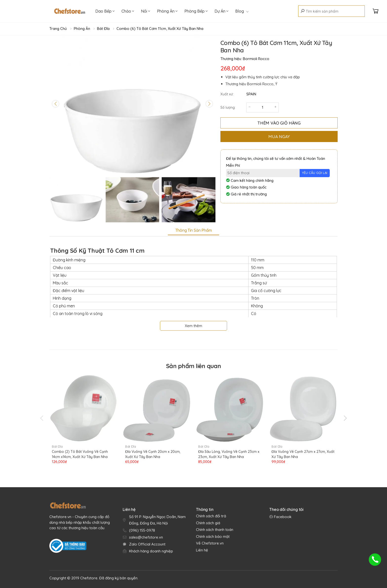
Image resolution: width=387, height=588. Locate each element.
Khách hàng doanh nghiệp (151, 551)
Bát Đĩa (103, 29)
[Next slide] (209, 104)
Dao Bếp (105, 11)
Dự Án (221, 11)
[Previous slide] (56, 104)
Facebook (282, 517)
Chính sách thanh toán (215, 530)
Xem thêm (193, 326)
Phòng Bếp (196, 11)
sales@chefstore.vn (146, 537)
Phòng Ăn (167, 11)
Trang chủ (58, 29)
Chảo (128, 11)
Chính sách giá (208, 523)
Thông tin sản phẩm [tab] (193, 230)
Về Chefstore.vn (210, 543)
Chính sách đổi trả (211, 516)
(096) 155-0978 (142, 530)
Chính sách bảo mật (213, 536)
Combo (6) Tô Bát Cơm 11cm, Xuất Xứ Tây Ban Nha (160, 29)
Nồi (145, 11)
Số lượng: (228, 107)
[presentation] (42, 418)
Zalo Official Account (147, 544)
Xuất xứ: (227, 94)
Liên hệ (202, 550)
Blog (242, 11)
